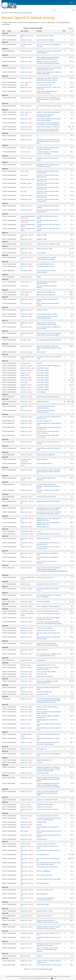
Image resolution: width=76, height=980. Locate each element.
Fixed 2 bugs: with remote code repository (47, 816)
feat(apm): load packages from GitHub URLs (48, 127)
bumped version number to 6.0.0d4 (46, 631)
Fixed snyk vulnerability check (44, 692)
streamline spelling (41, 822)
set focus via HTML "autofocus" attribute (47, 707)
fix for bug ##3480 (41, 253)
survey (22, 171)
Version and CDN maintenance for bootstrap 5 (49, 614)
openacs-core (24, 36)
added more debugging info (44, 871)
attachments (24, 378)
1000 (40, 969)
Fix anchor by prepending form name (46, 497)
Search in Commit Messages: (33, 28)
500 (37, 969)
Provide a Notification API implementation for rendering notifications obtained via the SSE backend (48, 779)
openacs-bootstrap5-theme (28, 216)
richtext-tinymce (25, 531)
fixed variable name (42, 749)
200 (33, 969)
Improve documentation (43, 773)
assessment (24, 385)
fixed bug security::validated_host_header (47, 809)
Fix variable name (41, 660)
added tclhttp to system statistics (45, 804)
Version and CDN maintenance (45, 628)
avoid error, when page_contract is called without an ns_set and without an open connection (47, 950)
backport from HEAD (42, 310)
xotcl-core (23, 148)
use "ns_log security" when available (46, 672)
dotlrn (22, 831)
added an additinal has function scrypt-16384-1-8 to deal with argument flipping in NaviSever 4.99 (49, 472)
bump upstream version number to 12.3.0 (47, 584)
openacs (44, 22)
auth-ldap (23, 363)
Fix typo (39, 277)
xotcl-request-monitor (26, 45)
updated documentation (43, 402)
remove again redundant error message (47, 314)
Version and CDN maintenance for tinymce (48, 611)
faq (21, 191)
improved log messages (43, 904)
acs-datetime (24, 199)
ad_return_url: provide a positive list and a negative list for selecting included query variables (47, 793)
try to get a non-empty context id (45, 890)
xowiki (22, 82)
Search (70, 28)
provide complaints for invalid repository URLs (48, 606)
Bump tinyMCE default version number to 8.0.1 (49, 534)
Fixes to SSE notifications (43, 602)
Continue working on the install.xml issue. (47, 867)
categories (23, 373)
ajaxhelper (23, 387)
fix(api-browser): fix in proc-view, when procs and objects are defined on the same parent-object (48, 141)
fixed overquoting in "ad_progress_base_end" (48, 850)
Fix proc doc (40, 763)
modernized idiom (41, 352)
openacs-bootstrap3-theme (28, 220)
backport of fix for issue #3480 (44, 249)
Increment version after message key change (48, 244)
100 (29, 969)
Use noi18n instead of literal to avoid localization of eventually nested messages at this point (48, 486)
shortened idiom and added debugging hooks (48, 366)
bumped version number (43, 539)
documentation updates (43, 368)
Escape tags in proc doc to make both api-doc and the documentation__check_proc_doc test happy (49, 99)
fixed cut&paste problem (43, 855)
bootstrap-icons (25, 628)
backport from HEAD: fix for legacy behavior (48, 112)
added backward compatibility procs (46, 292)
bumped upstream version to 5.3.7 (45, 578)
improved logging (41, 392)
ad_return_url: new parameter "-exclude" (47, 800)
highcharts (23, 584)
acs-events (24, 390)
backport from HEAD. (42, 460)
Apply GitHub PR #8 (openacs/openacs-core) (48, 397)
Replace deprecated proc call (44, 760)
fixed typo (39, 363)
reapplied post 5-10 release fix (44, 807)
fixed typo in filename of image (44, 911)
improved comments (42, 709)
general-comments (26, 179)
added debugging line (42, 894)
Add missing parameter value (44, 421)
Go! (74, 10)
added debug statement (43, 883)
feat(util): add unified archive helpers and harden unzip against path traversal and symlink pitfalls (49, 348)
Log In (71, 2)
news (22, 175)
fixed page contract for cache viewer (46, 844)
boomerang (24, 340)
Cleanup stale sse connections (44, 916)
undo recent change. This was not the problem (49, 879)
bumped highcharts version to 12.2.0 (46, 665)
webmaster (53, 976)
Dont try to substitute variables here (46, 455)
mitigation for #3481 (42, 235)
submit (61, 976)
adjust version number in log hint (45, 36)
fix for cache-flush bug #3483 (44, 85)
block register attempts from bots (45, 264)
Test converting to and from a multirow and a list (49, 965)
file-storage (24, 183)
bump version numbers (43, 694)
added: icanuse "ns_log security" (45, 676)
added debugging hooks (43, 527)
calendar (23, 375)
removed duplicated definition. (44, 464)
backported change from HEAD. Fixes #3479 (48, 501)
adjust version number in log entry (45, 40)
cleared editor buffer (42, 674)
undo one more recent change (44, 875)
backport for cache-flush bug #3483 (46, 82)
